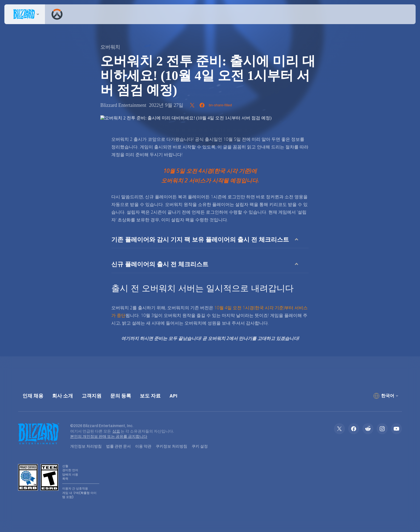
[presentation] (25, 14)
